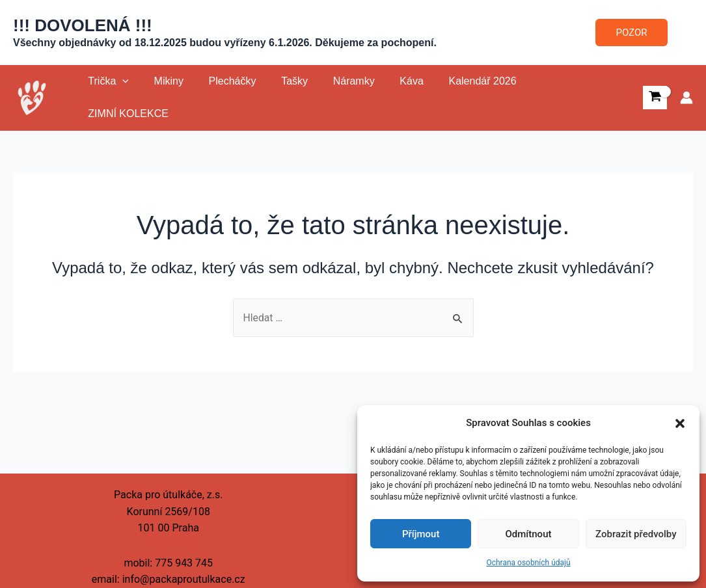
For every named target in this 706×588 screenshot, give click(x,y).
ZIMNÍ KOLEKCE (549, 95)
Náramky (334, 95)
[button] (680, 423)
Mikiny (162, 95)
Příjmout (421, 534)
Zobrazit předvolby (636, 534)
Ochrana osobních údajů (528, 563)
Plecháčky (222, 95)
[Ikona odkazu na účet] (686, 95)
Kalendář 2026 (454, 95)
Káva (388, 95)
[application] (120, 95)
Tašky (279, 95)
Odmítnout (529, 534)
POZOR (632, 33)
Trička (106, 95)
